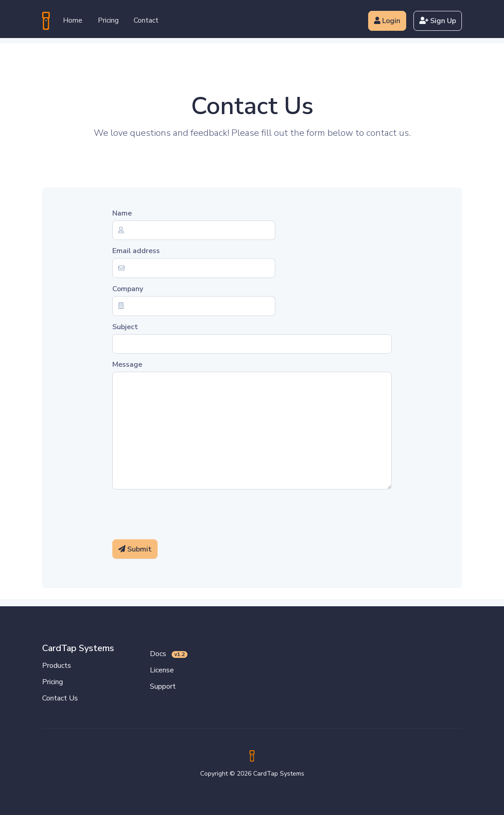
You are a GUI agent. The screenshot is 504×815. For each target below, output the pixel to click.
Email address (136, 251)
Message (127, 364)
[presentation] (181, 514)
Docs (169, 654)
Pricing (108, 20)
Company (128, 289)
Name (122, 213)
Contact (146, 20)
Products (57, 666)
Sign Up (438, 21)
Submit (135, 549)
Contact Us (60, 698)
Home (73, 20)
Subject (125, 327)
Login (387, 21)
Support (163, 686)
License (162, 670)
